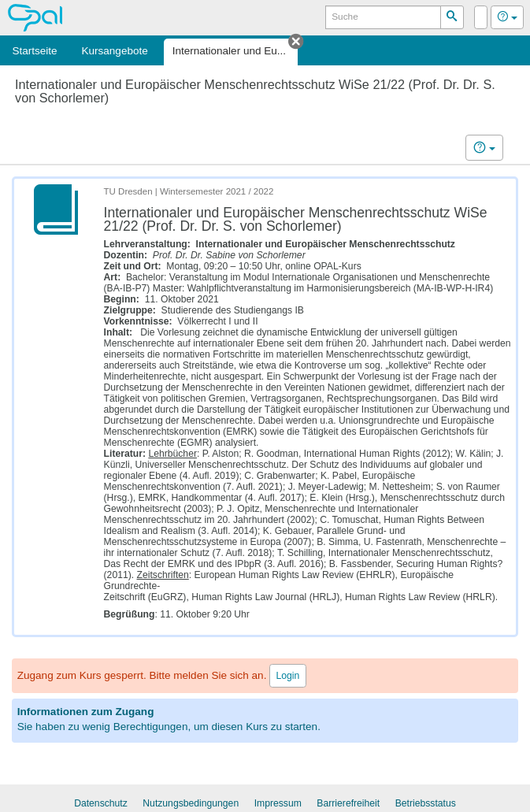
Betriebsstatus (426, 803)
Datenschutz (101, 803)
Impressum (278, 803)
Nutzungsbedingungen (191, 803)
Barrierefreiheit (348, 803)
